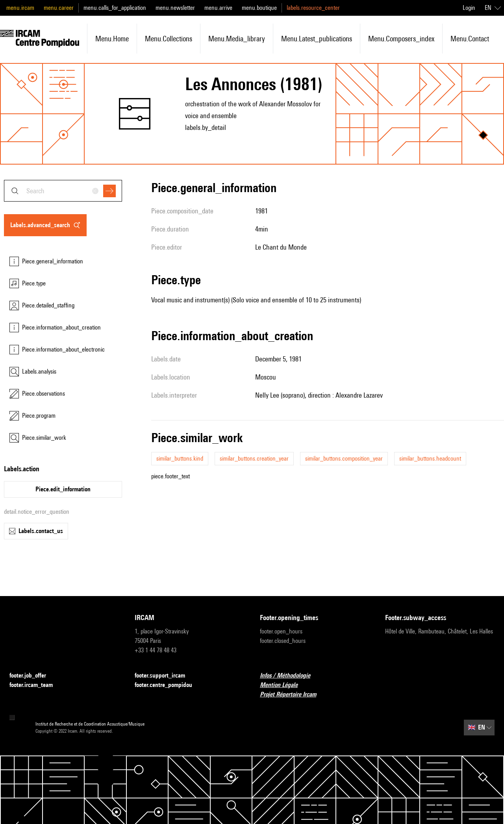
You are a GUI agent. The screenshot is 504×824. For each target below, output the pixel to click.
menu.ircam (20, 8)
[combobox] (63, 191)
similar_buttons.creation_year (254, 458)
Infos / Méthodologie (290, 676)
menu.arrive (218, 8)
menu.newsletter (175, 8)
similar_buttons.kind (180, 458)
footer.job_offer (32, 676)
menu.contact (470, 39)
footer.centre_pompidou (168, 685)
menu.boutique (259, 8)
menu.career (59, 8)
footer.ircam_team (36, 685)
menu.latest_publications (317, 39)
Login (469, 8)
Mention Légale (283, 685)
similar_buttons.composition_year (344, 458)
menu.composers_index (401, 39)
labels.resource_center (313, 8)
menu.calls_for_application (115, 8)
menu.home (112, 39)
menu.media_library (237, 39)
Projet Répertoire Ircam (293, 695)
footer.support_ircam (165, 676)
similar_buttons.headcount (430, 458)
